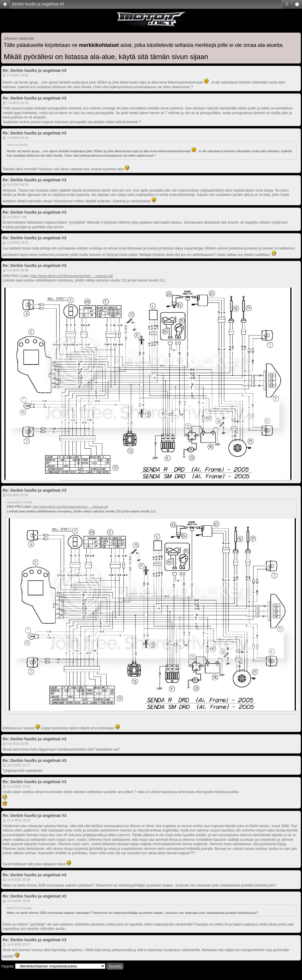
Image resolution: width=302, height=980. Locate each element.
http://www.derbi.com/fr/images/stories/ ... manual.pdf (72, 276)
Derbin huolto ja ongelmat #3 (38, 4)
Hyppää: (8, 966)
